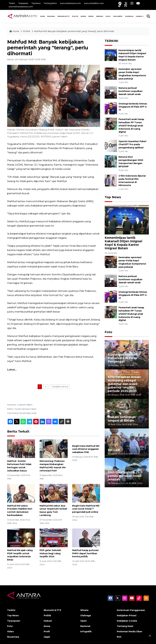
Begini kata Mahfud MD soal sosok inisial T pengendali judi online (86, 509)
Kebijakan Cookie (127, 621)
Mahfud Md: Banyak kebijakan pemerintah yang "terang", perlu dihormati (74, 31)
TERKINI (111, 41)
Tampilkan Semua (60, 387)
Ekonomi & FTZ (64, 16)
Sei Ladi (114, 450)
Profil (47, 631)
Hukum (83, 16)
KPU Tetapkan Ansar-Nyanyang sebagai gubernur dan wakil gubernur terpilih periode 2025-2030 (124, 384)
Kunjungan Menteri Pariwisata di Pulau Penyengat (123, 358)
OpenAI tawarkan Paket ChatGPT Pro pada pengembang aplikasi (132, 145)
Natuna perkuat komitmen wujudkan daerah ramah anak (130, 91)
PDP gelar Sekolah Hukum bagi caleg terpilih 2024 (50, 553)
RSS (119, 637)
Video (11, 631)
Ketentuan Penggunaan (131, 610)
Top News (36, 3)
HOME (43, 16)
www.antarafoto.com (94, 3)
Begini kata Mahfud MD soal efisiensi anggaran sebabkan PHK (86, 449)
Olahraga (129, 16)
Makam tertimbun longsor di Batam (121, 419)
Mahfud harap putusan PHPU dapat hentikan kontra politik (85, 553)
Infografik (86, 631)
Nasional (85, 626)
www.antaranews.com (70, 3)
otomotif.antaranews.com (21, 7)
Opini (83, 621)
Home (15, 31)
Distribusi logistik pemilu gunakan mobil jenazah (125, 476)
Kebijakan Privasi (127, 615)
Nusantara (13, 637)
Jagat (108, 16)
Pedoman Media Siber (130, 631)
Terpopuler (23, 3)
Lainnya (139, 16)
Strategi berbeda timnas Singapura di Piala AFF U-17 (133, 107)
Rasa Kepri (118, 16)
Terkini (12, 3)
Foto (108, 332)
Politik (75, 16)
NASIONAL (51, 16)
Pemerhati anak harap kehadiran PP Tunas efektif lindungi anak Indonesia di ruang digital (131, 126)
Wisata (84, 610)
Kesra (91, 16)
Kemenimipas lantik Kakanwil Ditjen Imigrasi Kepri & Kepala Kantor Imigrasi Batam (123, 243)
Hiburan (100, 16)
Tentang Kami (50, 3)
